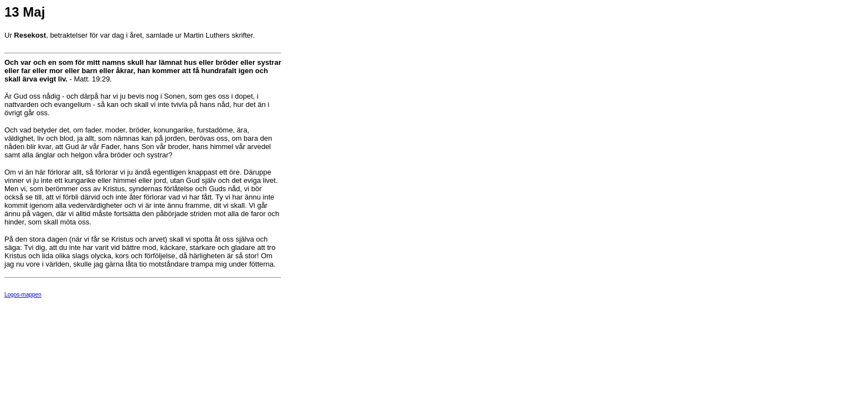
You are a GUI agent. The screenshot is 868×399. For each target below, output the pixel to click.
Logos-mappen (23, 295)
